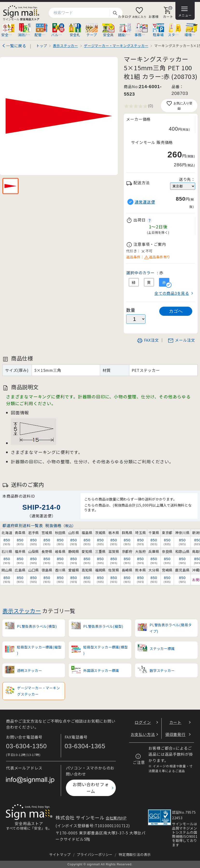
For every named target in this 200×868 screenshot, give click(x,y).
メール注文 (181, 340)
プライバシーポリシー (95, 854)
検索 (115, 13)
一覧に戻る (16, 46)
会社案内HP (116, 818)
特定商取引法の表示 (135, 854)
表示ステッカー (22, 611)
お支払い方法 (143, 734)
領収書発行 (175, 734)
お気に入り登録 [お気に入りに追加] (179, 105)
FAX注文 (148, 340)
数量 (131, 310)
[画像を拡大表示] (59, 116)
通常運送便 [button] (145, 202)
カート (175, 722)
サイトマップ (60, 854)
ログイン (143, 722)
